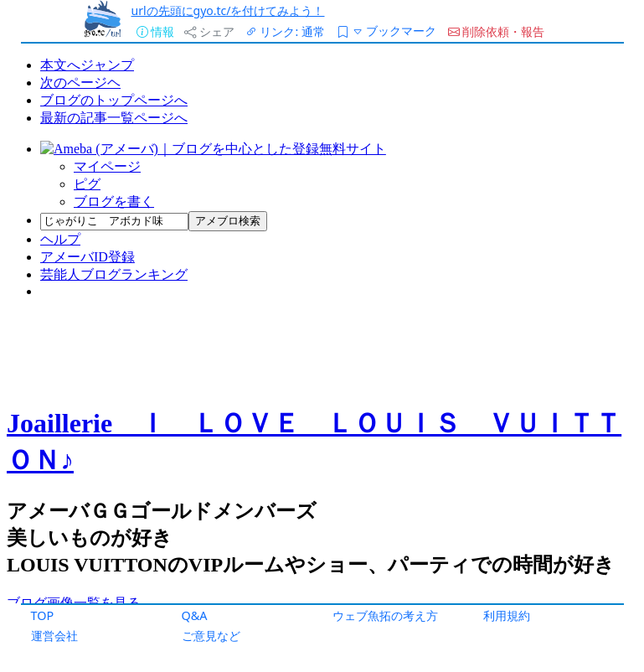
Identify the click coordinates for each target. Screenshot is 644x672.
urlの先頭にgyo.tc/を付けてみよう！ (228, 10)
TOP (43, 615)
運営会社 (54, 636)
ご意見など (211, 636)
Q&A (195, 615)
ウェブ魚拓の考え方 (385, 615)
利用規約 (507, 615)
